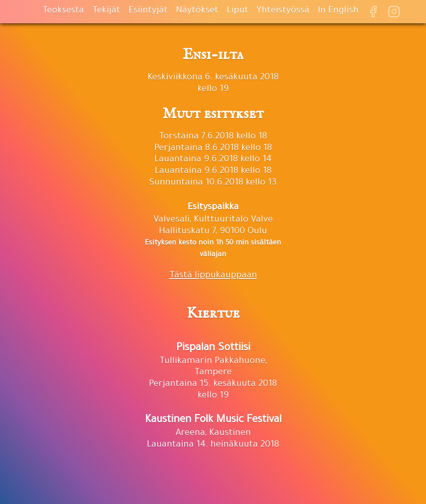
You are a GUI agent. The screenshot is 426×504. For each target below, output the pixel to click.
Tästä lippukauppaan (213, 276)
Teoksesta (63, 11)
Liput (238, 11)
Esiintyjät (148, 11)
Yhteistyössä (283, 11)
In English (338, 11)
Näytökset (197, 11)
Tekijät (106, 11)
